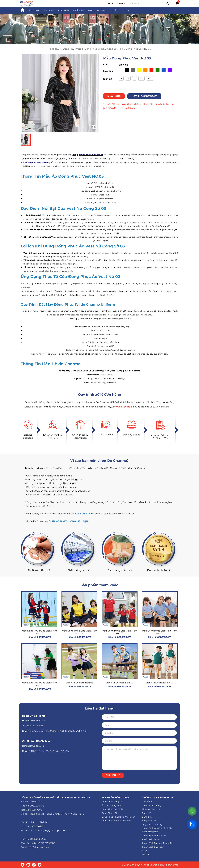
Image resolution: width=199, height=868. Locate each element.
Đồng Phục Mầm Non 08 (80, 683)
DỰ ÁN (114, 11)
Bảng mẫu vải (149, 821)
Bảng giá (147, 813)
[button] (99, 39)
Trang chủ (54, 49)
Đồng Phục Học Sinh (112, 809)
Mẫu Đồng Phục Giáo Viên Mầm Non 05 (39, 632)
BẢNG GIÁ (102, 11)
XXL (150, 78)
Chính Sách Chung (152, 806)
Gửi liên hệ (113, 775)
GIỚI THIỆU (48, 11)
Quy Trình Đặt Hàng (152, 824)
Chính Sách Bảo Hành (153, 847)
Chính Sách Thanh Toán (154, 835)
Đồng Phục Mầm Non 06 (160, 683)
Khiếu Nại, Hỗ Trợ (151, 839)
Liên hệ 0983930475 (39, 637)
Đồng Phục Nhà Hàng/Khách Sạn (118, 817)
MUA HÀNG (114, 96)
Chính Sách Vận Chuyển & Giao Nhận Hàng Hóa (158, 830)
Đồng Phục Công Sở (112, 802)
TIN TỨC (126, 11)
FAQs (111, 3)
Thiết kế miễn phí (151, 809)
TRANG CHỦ (33, 11)
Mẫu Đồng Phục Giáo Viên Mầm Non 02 (160, 632)
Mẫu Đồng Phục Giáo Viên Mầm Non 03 (120, 632)
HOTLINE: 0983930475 (144, 96)
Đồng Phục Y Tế (110, 813)
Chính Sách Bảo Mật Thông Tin (158, 843)
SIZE (90, 11)
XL (142, 78)
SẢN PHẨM (64, 11)
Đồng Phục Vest (72, 49)
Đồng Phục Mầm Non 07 (120, 683)
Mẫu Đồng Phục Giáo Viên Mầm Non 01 (39, 684)
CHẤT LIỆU (79, 11)
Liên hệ (121, 3)
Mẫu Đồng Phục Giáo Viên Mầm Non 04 (79, 632)
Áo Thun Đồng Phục (112, 806)
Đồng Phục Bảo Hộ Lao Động (116, 821)
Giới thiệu (147, 802)
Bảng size (147, 817)
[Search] (149, 3)
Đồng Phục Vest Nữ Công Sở (101, 49)
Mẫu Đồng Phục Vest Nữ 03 (135, 49)
